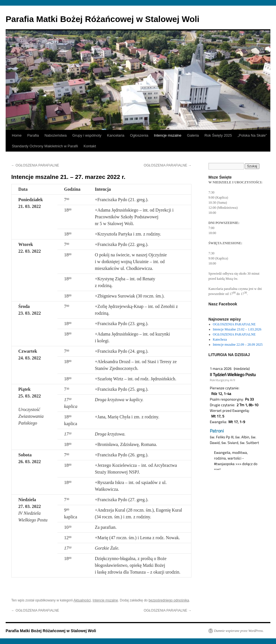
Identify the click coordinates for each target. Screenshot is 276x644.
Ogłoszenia (139, 135)
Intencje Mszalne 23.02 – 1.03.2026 (237, 329)
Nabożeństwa (56, 135)
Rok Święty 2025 (218, 135)
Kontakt (90, 146)
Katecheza (220, 339)
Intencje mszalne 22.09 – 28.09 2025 (238, 345)
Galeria (193, 135)
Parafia (33, 135)
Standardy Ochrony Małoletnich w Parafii (45, 146)
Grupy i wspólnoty (87, 135)
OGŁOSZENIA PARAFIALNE (35, 165)
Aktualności (82, 600)
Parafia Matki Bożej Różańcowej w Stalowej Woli (103, 19)
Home (17, 135)
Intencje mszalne (168, 135)
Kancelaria (116, 135)
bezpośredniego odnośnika (169, 600)
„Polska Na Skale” (252, 135)
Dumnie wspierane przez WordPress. (239, 631)
